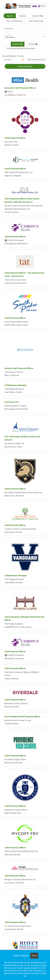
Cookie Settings (21, 956)
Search (10, 16)
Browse (22, 16)
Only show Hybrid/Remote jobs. (21, 48)
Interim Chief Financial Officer (19, 368)
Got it (34, 956)
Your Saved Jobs (36, 21)
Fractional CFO (12, 402)
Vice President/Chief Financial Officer (22, 716)
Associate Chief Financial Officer (20, 88)
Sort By (7, 60)
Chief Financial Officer (15, 138)
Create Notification (37, 60)
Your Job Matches (15, 21)
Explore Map (38, 16)
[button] (33, 44)
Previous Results (25, 66)
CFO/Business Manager (16, 385)
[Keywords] (25, 29)
